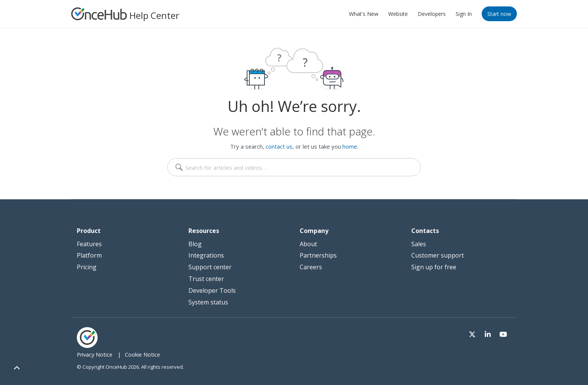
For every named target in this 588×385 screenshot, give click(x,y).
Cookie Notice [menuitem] (142, 355)
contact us (279, 146)
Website (398, 14)
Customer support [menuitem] (438, 255)
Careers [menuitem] (311, 267)
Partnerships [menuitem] (318, 255)
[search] (294, 167)
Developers (432, 14)
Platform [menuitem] (89, 255)
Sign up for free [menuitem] (434, 267)
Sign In (464, 14)
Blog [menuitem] (195, 244)
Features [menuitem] (89, 244)
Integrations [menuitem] (206, 255)
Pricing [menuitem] (87, 267)
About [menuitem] (308, 244)
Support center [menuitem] (210, 267)
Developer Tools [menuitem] (212, 290)
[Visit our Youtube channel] (504, 333)
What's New (364, 14)
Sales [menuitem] (419, 244)
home (350, 146)
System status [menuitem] (208, 302)
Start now (499, 14)
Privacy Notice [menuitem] (95, 355)
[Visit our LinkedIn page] (489, 333)
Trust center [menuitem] (206, 279)
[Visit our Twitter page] (474, 333)
